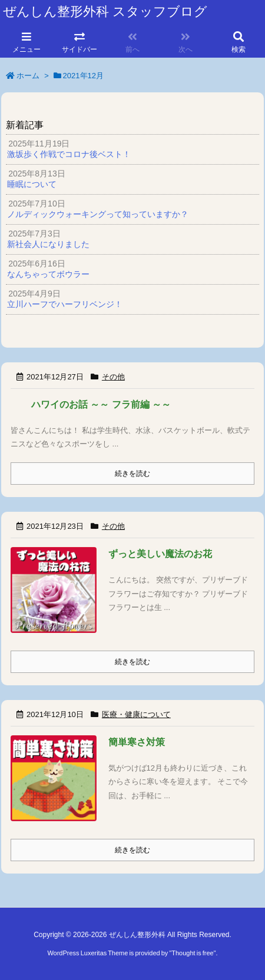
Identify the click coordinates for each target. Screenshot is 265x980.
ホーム (28, 76)
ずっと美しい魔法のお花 (160, 554)
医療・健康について (136, 714)
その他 (113, 377)
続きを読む (132, 474)
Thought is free (192, 953)
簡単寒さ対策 (137, 742)
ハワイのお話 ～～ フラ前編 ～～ (101, 404)
